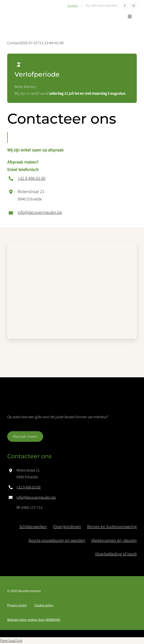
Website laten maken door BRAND (34, 620)
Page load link (11, 641)
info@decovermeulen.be (40, 212)
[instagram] (134, 6)
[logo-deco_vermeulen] (37, 14)
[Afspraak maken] (25, 436)
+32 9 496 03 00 (31, 178)
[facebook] (125, 6)
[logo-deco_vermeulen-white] (39, 401)
